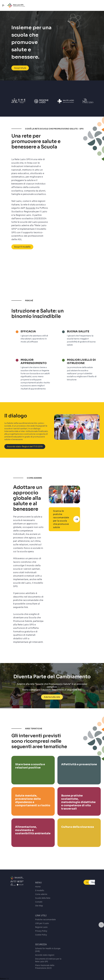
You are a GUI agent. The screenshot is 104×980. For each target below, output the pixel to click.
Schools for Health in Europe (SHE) (48, 950)
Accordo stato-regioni (45, 955)
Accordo (31, 209)
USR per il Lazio (42, 923)
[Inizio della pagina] (101, 925)
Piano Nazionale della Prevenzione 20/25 (45, 967)
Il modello (40, 890)
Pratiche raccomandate (45, 919)
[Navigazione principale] (3, 5)
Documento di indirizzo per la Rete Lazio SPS (48, 960)
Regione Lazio (41, 927)
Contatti (39, 902)
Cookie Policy (41, 935)
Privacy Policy (41, 931)
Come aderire (41, 894)
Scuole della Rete (43, 898)
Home (38, 887)
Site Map (39, 906)
